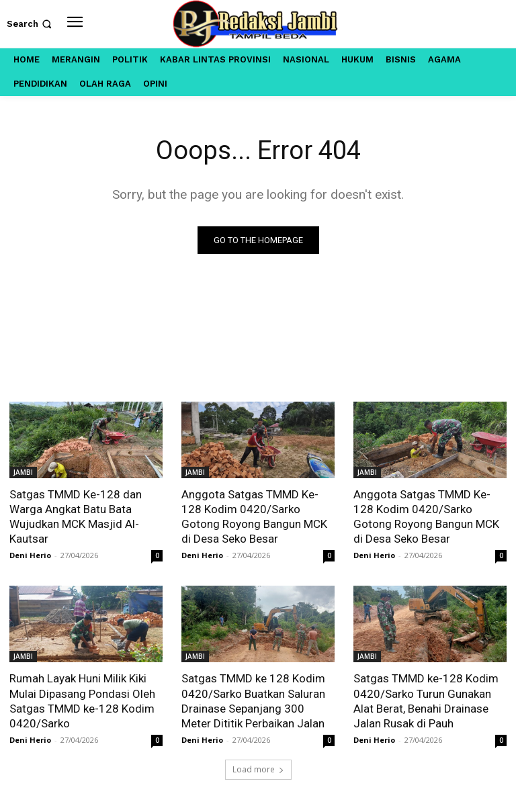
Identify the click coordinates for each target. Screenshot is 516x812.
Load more (258, 769)
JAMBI (23, 472)
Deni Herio (30, 555)
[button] (31, 24)
